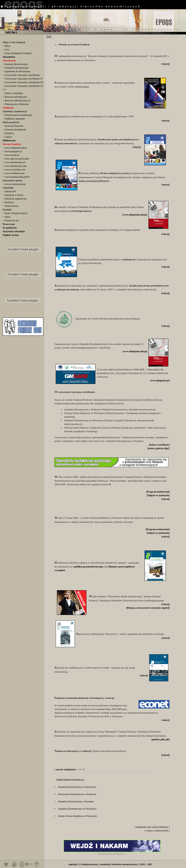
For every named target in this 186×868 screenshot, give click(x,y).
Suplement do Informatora (18, 71)
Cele (7, 50)
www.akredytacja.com (16, 166)
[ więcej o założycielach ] (157, 831)
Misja (8, 46)
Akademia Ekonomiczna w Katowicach (77, 787)
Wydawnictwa (12, 206)
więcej (166, 64)
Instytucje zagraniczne (16, 199)
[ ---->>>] (70, 769)
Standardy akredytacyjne (17, 68)
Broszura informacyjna (16, 97)
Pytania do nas (12, 220)
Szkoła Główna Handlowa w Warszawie (77, 816)
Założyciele (11, 191)
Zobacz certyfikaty (14, 93)
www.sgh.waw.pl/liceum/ (17, 159)
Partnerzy (9, 133)
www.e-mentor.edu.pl (15, 184)
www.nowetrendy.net (15, 162)
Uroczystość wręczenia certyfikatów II (24, 79)
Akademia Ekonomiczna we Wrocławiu (77, 809)
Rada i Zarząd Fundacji (16, 213)
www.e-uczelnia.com (15, 170)
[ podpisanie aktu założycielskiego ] (152, 827)
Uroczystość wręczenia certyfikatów (22, 75)
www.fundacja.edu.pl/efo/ (17, 177)
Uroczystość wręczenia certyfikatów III (24, 82)
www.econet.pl (12, 155)
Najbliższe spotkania (15, 119)
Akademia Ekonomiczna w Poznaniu (76, 801)
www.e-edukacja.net (15, 173)
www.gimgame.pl (13, 151)
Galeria (8, 137)
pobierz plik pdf (160, 739)
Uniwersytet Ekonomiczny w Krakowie (77, 794)
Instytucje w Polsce (14, 195)
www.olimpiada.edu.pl (16, 148)
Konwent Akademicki (15, 130)
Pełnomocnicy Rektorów (17, 104)
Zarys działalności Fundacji (18, 53)
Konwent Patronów (14, 126)
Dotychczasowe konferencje (19, 115)
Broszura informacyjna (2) (18, 100)
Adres (8, 217)
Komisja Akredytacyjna (16, 64)
